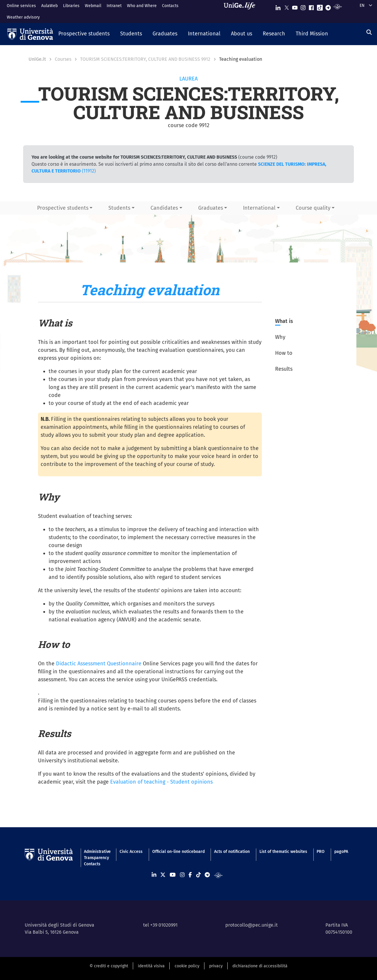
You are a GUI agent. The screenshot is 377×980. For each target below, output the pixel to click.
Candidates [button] (164, 208)
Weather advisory (23, 17)
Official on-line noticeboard (178, 852)
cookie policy (187, 966)
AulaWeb (49, 6)
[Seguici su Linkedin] (278, 6)
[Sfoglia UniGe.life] (242, 11)
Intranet (114, 6)
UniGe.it (37, 59)
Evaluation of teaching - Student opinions (161, 782)
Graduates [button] (211, 208)
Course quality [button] (313, 208)
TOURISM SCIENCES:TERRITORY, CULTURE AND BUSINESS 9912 (145, 59)
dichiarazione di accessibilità (260, 966)
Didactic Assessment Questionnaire (99, 664)
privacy (216, 966)
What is (284, 321)
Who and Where (142, 6)
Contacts (170, 6)
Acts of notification (232, 852)
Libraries (71, 6)
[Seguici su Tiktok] (320, 6)
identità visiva (151, 966)
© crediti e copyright (109, 966)
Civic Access (131, 852)
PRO (321, 852)
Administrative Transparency (97, 855)
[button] (84, 34)
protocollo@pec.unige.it (252, 925)
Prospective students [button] (63, 208)
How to (284, 353)
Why (280, 337)
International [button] (259, 208)
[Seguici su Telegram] (328, 6)
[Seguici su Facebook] (311, 6)
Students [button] (119, 208)
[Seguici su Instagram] (303, 6)
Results (284, 369)
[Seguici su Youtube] (295, 6)
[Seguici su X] (287, 6)
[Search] (369, 32)
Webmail (93, 6)
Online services (21, 6)
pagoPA (341, 852)
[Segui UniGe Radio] (337, 6)
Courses (63, 59)
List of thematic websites (283, 852)
